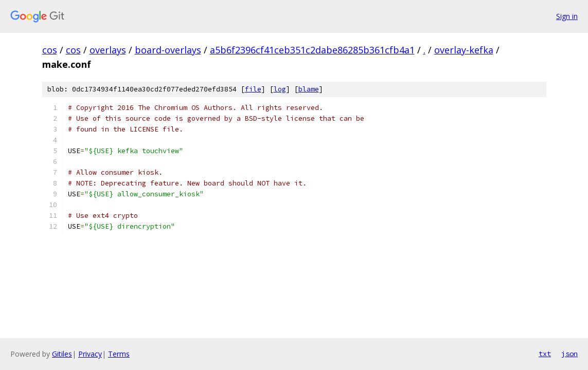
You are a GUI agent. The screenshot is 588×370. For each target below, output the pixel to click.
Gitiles (62, 354)
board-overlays (168, 50)
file (253, 89)
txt (545, 354)
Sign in (567, 16)
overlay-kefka (464, 50)
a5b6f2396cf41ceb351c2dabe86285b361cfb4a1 (312, 50)
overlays (108, 50)
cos (50, 50)
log (280, 89)
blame (309, 89)
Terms (119, 354)
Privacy (90, 354)
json (569, 354)
